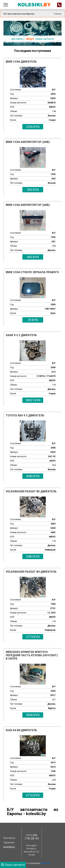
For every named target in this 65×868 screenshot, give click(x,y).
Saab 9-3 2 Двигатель (21, 335)
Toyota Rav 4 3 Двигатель (25, 415)
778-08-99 (32, 837)
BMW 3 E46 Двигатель (21, 62)
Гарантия (9, 843)
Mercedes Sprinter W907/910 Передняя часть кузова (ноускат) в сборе (32, 655)
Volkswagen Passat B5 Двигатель (31, 491)
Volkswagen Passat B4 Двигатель (31, 572)
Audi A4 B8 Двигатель (21, 730)
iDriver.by (45, 863)
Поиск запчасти (13, 865)
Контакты (9, 838)
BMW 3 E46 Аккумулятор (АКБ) (28, 142)
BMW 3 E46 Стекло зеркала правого (32, 272)
